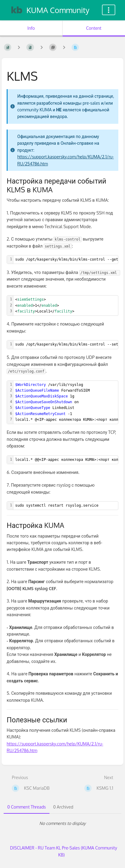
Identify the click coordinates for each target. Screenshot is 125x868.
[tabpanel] (62, 823)
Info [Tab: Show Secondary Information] (31, 28)
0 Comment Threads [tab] (27, 807)
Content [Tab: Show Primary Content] (94, 28)
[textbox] (66, 306)
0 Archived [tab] (63, 807)
